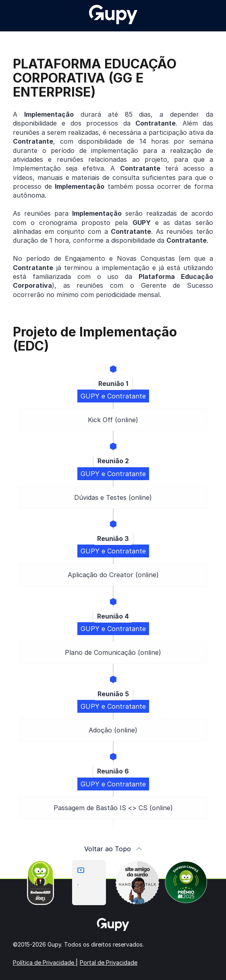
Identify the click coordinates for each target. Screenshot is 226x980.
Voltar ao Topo (113, 849)
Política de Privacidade (44, 962)
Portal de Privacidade (109, 962)
